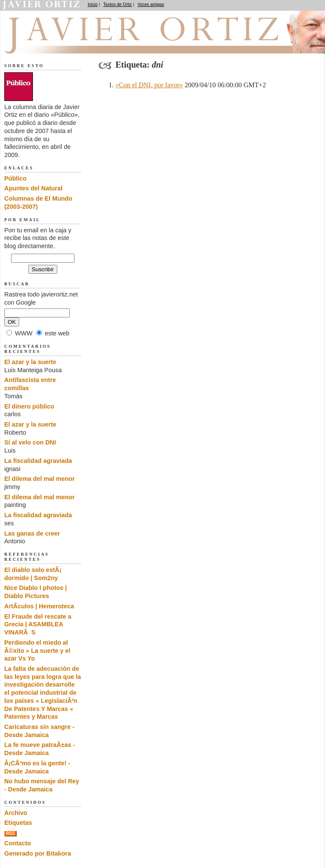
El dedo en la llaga (52, 43)
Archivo (16, 813)
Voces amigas (151, 4)
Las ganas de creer (32, 533)
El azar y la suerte (30, 362)
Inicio (93, 4)
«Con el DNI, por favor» (149, 85)
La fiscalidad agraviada (38, 461)
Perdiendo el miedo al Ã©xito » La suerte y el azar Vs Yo (37, 650)
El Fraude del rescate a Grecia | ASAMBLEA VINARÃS (38, 624)
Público (15, 178)
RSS (10, 834)
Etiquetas (18, 823)
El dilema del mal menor (40, 479)
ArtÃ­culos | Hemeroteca (39, 606)
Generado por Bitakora (38, 853)
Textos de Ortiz (118, 4)
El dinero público (29, 406)
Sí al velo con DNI (30, 442)
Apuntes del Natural (33, 188)
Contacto (18, 843)
